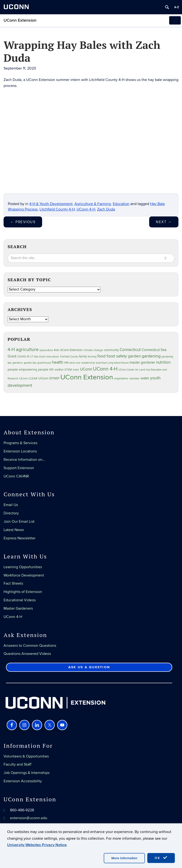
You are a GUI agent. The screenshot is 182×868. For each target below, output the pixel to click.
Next (164, 222)
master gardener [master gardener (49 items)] (142, 363)
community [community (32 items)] (111, 350)
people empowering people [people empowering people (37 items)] (28, 369)
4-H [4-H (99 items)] (11, 350)
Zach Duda (106, 209)
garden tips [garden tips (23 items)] (30, 363)
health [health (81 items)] (58, 362)
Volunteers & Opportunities (26, 756)
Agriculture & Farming (93, 204)
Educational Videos (20, 600)
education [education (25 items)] (53, 356)
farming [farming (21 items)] (92, 357)
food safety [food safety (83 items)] (117, 356)
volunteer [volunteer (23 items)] (134, 379)
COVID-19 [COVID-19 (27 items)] (23, 357)
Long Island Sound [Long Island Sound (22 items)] (118, 363)
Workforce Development (24, 575)
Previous (23, 222)
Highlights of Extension (23, 592)
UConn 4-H (86, 209)
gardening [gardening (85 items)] (151, 356)
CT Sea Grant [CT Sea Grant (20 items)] (38, 357)
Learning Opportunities (23, 567)
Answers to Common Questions (30, 646)
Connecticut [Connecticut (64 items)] (130, 350)
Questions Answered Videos (27, 654)
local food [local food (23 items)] (101, 363)
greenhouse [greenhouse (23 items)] (44, 363)
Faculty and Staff (17, 764)
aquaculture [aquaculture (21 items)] (46, 350)
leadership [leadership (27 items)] (88, 363)
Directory (11, 513)
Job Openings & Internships (27, 773)
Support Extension (19, 468)
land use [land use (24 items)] (75, 363)
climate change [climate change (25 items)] (93, 350)
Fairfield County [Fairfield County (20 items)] (69, 357)
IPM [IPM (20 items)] (66, 363)
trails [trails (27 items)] (76, 370)
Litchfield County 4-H (57, 209)
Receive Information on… (24, 460)
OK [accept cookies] (161, 858)
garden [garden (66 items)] (134, 356)
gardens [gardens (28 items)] (18, 363)
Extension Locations (20, 451)
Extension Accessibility (23, 781)
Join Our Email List (19, 522)
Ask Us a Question (89, 667)
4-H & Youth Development (51, 204)
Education (121, 204)
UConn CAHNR (16, 476)
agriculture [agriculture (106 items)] (27, 350)
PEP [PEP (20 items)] (51, 370)
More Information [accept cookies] (124, 858)
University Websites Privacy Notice (37, 845)
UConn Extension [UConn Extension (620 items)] (87, 377)
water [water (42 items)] (145, 378)
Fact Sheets (13, 583)
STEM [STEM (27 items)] (68, 370)
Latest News (14, 530)
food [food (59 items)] (101, 356)
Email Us (11, 505)
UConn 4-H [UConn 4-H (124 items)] (105, 369)
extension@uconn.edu (29, 818)
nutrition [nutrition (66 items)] (163, 362)
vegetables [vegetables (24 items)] (121, 378)
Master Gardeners (18, 608)
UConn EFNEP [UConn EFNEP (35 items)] (49, 378)
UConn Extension (20, 20)
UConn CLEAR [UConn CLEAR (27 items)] (28, 379)
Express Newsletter (20, 538)
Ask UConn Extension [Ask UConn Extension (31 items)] (68, 350)
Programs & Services (20, 443)
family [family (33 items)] (83, 356)
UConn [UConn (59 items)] (86, 369)
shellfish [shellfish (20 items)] (59, 370)
